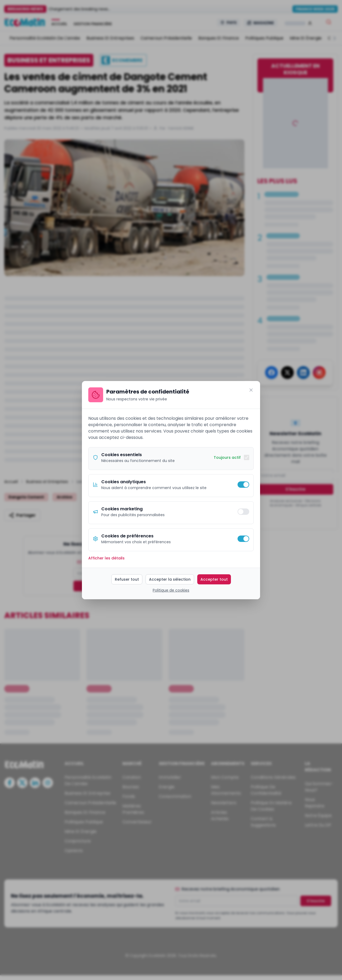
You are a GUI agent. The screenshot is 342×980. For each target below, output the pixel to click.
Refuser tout (127, 579)
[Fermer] (251, 390)
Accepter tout (214, 579)
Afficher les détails (106, 558)
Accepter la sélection (170, 579)
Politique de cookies (171, 590)
